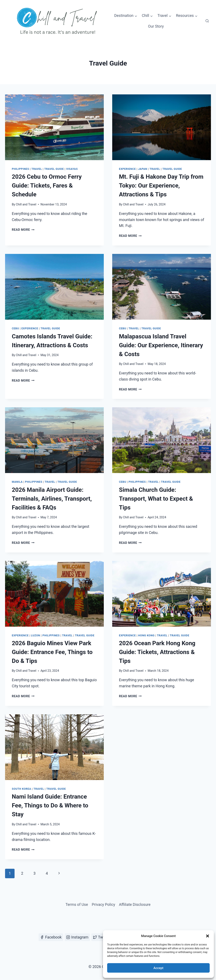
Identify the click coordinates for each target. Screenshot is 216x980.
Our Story (156, 26)
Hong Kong (146, 635)
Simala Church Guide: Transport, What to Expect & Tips (156, 499)
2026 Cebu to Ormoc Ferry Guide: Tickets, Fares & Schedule (47, 186)
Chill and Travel (26, 204)
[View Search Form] (207, 21)
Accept (158, 968)
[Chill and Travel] (58, 21)
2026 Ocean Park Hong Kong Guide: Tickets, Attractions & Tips (157, 652)
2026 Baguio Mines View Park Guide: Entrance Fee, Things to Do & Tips (52, 652)
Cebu (15, 328)
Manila (17, 482)
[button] (208, 936)
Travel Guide (54, 169)
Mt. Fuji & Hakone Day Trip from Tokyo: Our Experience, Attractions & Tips (161, 186)
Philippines (20, 169)
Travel (37, 169)
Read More (23, 230)
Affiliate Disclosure (135, 904)
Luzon (36, 635)
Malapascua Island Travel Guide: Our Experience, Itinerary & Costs (161, 345)
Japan (143, 169)
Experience (127, 169)
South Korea (22, 789)
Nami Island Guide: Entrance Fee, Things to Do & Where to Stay (50, 805)
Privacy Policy (103, 904)
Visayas (72, 169)
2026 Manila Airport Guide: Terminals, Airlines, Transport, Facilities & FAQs (52, 499)
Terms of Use (77, 904)
